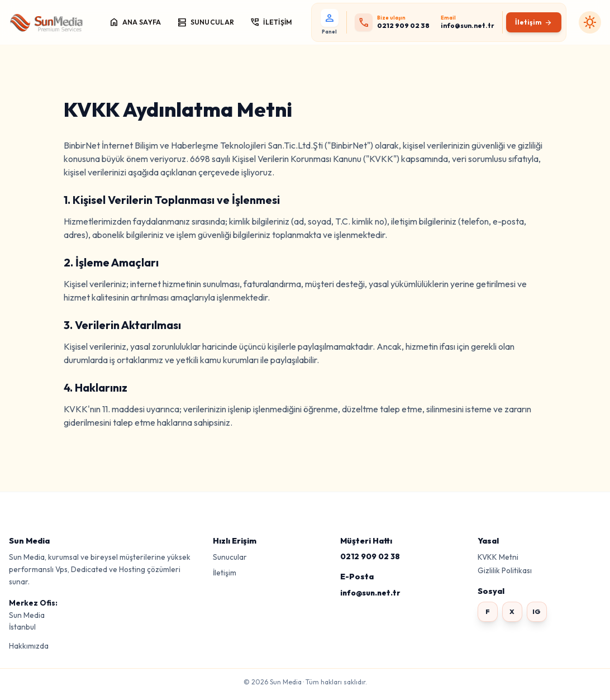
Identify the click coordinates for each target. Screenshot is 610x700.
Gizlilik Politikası (505, 570)
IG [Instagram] (537, 611)
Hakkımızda (29, 646)
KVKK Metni (498, 557)
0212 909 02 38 (370, 556)
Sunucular (230, 557)
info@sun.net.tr (370, 593)
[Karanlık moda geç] (590, 22)
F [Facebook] (488, 611)
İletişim (225, 573)
